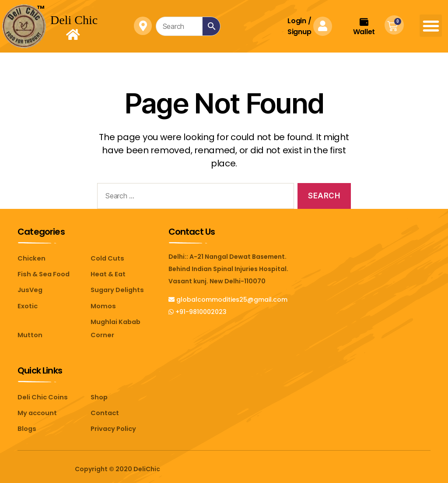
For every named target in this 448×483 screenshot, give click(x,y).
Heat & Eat (107, 274)
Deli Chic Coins (41, 394)
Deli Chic (74, 20)
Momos (103, 304)
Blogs (26, 424)
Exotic (27, 304)
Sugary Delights (116, 289)
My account (37, 409)
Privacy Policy (113, 424)
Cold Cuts (107, 258)
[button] (431, 26)
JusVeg (29, 289)
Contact (104, 409)
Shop (99, 394)
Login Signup (299, 26)
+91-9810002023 (198, 312)
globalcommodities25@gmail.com (228, 300)
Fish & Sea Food (43, 274)
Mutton (30, 332)
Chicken (30, 258)
